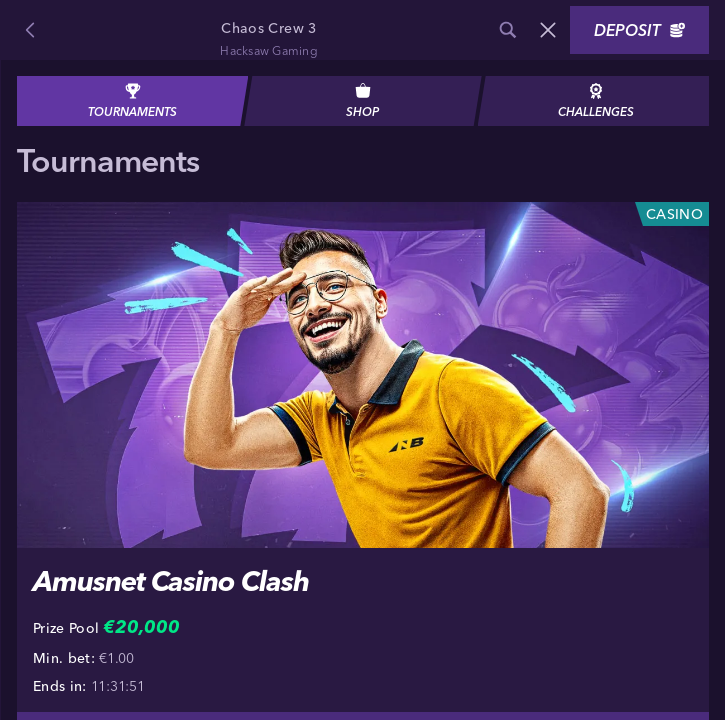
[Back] (30, 30)
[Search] (508, 30)
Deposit (639, 30)
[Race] (548, 30)
